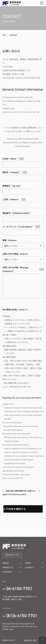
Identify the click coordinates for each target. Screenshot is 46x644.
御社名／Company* (11, 172)
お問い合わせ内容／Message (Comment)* (16, 269)
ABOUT (12, 563)
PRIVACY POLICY (9, 640)
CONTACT (34, 568)
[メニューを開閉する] (42, 3)
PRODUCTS (12, 568)
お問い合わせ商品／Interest (15, 254)
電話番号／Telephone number (16, 213)
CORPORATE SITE (12, 555)
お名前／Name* (10, 159)
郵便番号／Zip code (11, 186)
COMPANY (12, 572)
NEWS (34, 563)
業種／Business (10, 240)
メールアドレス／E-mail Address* (18, 227)
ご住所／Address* (11, 199)
